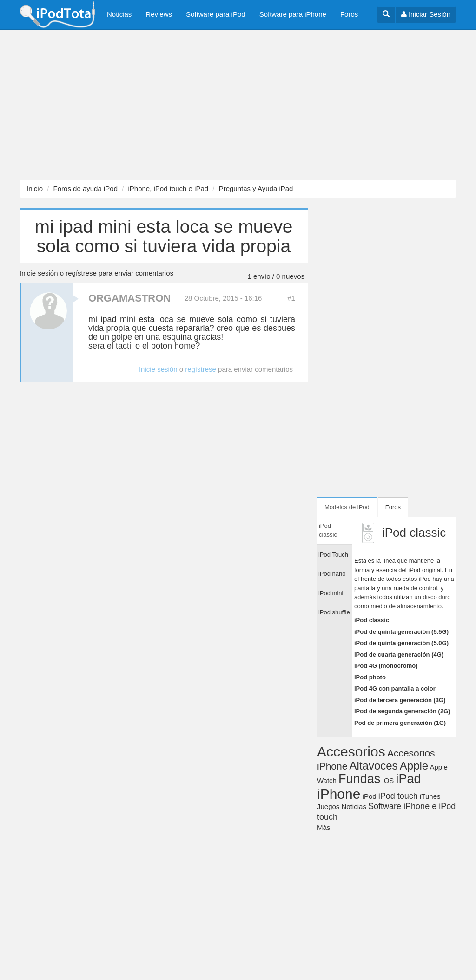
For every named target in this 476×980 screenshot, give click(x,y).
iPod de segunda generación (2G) (402, 711)
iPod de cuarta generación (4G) (399, 654)
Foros (349, 14)
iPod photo (370, 677)
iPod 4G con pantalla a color (395, 688)
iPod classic (372, 620)
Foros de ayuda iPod (86, 188)
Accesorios (351, 752)
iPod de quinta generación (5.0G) (401, 643)
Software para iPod (216, 14)
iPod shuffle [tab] (334, 612)
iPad (409, 779)
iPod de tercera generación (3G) (400, 700)
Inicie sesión (39, 273)
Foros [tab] (393, 507)
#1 (291, 298)
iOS (388, 780)
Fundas (359, 779)
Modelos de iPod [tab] (347, 507)
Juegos (328, 806)
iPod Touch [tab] (333, 555)
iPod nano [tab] (332, 574)
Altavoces (374, 766)
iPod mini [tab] (331, 593)
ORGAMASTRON (129, 298)
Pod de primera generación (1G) (400, 723)
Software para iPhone (293, 14)
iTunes (430, 796)
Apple (414, 766)
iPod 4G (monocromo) (386, 666)
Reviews (159, 14)
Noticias (119, 14)
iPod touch (398, 796)
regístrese (81, 273)
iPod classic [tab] (328, 530)
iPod (370, 796)
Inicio (35, 188)
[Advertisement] (238, 105)
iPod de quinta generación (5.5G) (401, 632)
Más (324, 827)
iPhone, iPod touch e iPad (168, 188)
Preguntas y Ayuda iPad (256, 188)
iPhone (339, 794)
